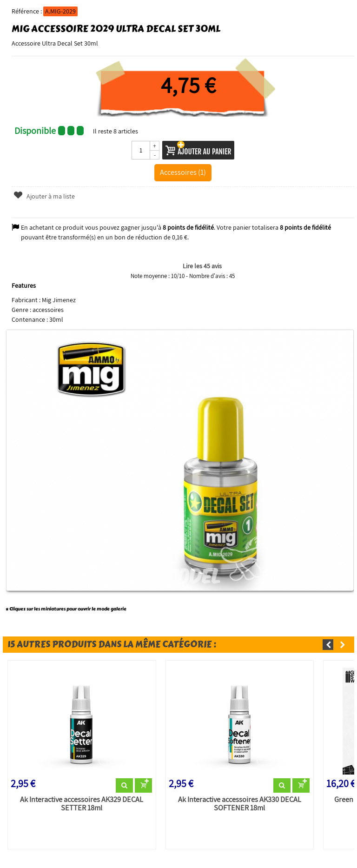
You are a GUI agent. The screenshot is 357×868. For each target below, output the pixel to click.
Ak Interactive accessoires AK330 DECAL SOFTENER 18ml (240, 804)
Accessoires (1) (183, 172)
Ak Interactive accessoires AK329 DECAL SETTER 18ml (82, 804)
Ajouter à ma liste (44, 196)
